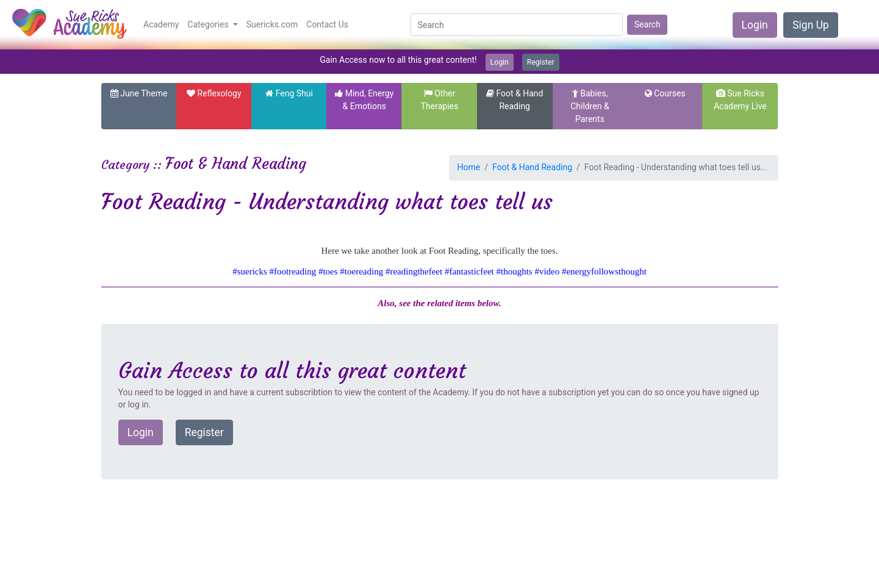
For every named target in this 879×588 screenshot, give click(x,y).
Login (755, 25)
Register (541, 62)
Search (648, 24)
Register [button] (204, 432)
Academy (161, 24)
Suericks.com (272, 24)
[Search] (517, 25)
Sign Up (811, 25)
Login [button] (141, 432)
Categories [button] (209, 24)
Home (469, 167)
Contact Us (327, 24)
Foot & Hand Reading (532, 167)
